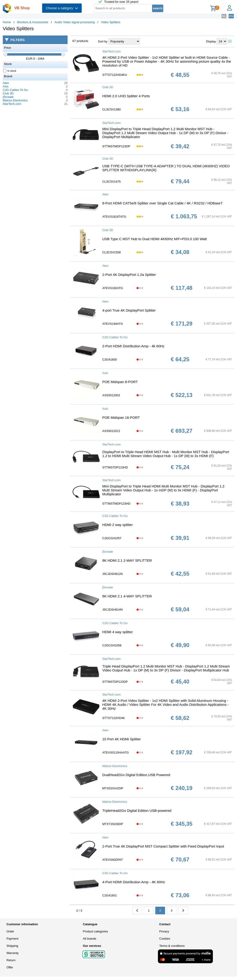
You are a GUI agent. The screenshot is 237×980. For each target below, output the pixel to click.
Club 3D (8, 93)
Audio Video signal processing (75, 22)
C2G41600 (110, 359)
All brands (90, 939)
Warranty (12, 953)
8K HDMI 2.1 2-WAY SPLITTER (127, 560)
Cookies (165, 939)
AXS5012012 (111, 431)
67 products (80, 41)
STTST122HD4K (114, 718)
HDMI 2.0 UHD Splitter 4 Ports (126, 96)
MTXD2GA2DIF (113, 788)
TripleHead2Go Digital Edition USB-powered (137, 811)
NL (224, 16)
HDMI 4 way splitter (118, 632)
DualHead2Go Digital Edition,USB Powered (136, 775)
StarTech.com (12, 104)
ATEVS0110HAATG (115, 753)
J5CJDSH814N (112, 610)
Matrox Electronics (15, 100)
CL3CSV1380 (112, 109)
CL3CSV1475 (112, 182)
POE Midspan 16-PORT (121, 417)
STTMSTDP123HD (115, 467)
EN (231, 16)
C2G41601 (110, 895)
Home (7, 22)
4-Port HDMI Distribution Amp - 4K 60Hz (134, 882)
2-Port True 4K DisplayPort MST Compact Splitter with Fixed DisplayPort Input (163, 846)
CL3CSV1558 (112, 252)
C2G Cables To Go (15, 90)
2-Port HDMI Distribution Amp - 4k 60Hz (133, 346)
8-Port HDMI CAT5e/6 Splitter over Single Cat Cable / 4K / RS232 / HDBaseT (162, 203)
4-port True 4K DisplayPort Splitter (129, 310)
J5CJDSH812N (112, 574)
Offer (10, 967)
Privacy (164, 931)
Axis (6, 86)
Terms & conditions (172, 946)
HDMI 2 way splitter (118, 525)
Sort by (103, 41)
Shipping (12, 946)
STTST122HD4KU (115, 75)
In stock (10, 71)
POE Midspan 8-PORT (120, 382)
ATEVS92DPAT (113, 860)
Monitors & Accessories (33, 22)
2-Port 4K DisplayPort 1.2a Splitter (129, 275)
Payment (12, 939)
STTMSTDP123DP (115, 682)
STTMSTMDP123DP (116, 146)
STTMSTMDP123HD (116, 504)
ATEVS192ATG (113, 288)
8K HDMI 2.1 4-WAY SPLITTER (127, 596)
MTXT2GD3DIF (113, 824)
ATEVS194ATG (113, 324)
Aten (6, 83)
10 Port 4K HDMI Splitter (122, 739)
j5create (8, 97)
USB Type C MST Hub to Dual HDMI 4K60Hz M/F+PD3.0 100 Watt (154, 239)
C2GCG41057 (112, 538)
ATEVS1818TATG (114, 217)
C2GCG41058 (112, 645)
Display (211, 41)
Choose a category (62, 8)
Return (11, 960)
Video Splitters (111, 22)
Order (10, 931)
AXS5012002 (111, 395)
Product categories (95, 931)
